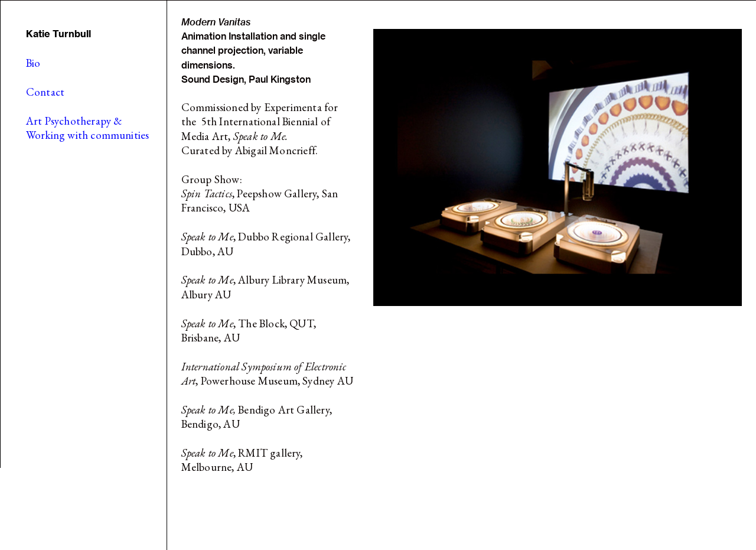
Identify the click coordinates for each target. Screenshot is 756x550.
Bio (33, 63)
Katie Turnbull (58, 34)
